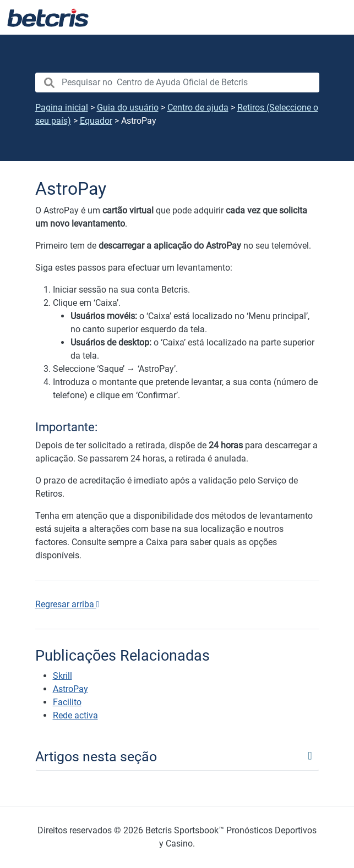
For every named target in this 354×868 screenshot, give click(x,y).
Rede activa (75, 715)
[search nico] (177, 83)
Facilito (67, 702)
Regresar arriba (67, 604)
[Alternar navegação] (332, 18)
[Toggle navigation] (177, 756)
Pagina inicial (62, 108)
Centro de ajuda (198, 108)
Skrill (62, 676)
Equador (96, 121)
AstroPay (70, 689)
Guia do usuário (128, 108)
